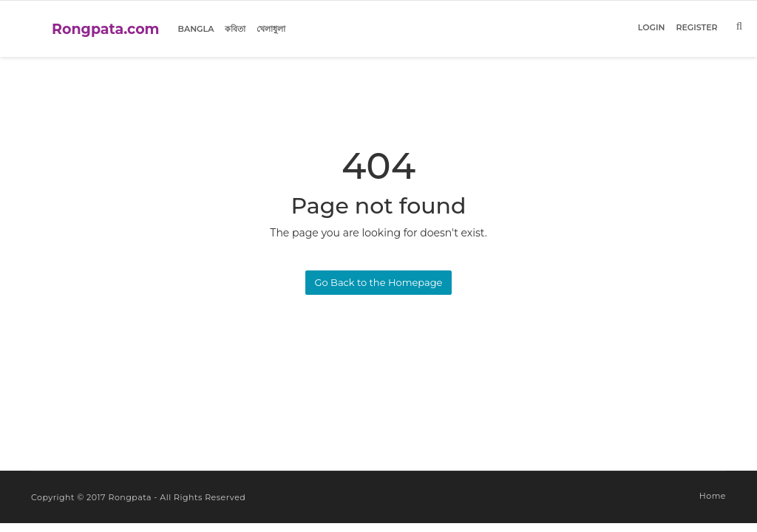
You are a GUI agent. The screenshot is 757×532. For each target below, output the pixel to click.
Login (652, 27)
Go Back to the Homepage (379, 282)
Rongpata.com (106, 29)
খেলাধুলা (271, 29)
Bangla (196, 29)
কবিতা (235, 29)
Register (696, 27)
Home (713, 496)
